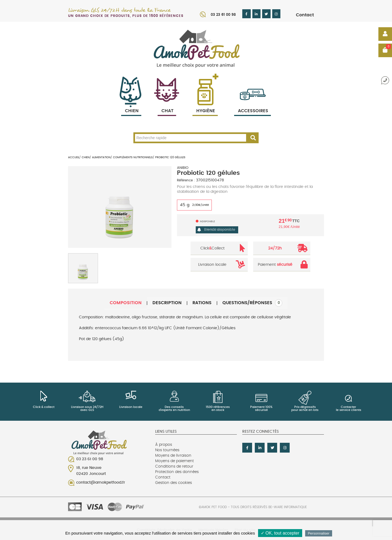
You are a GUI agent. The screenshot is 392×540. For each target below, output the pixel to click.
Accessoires (253, 104)
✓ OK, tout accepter (280, 533)
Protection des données (177, 472)
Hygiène (205, 104)
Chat (167, 104)
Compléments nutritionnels (133, 157)
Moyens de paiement (174, 461)
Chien (131, 104)
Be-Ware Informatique (288, 507)
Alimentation (101, 157)
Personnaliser (319, 533)
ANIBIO (183, 168)
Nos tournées (167, 450)
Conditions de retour (174, 466)
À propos (164, 445)
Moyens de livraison (173, 456)
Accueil (74, 157)
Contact (305, 15)
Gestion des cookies (174, 483)
